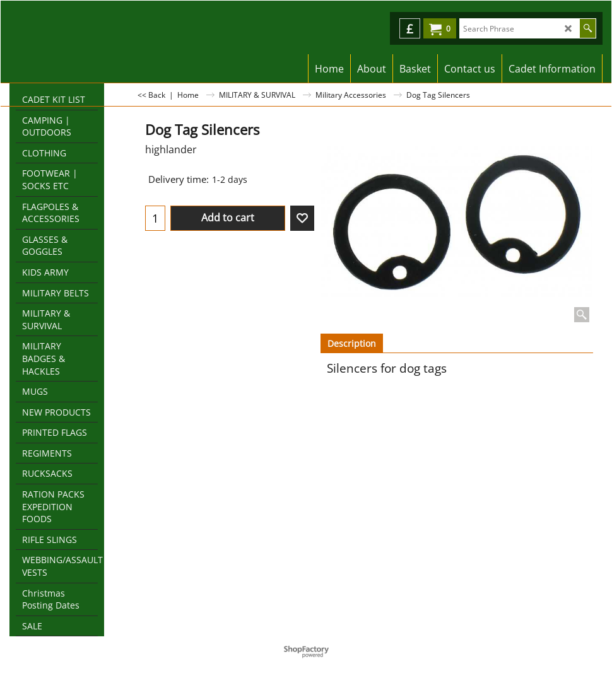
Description (352, 343)
